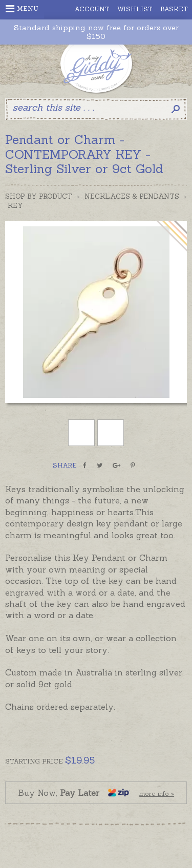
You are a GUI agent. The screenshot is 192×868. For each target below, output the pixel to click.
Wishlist (135, 9)
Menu (22, 9)
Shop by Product (39, 196)
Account (92, 9)
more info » (157, 793)
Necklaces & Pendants (132, 196)
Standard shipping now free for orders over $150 (96, 32)
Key (15, 206)
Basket (174, 9)
